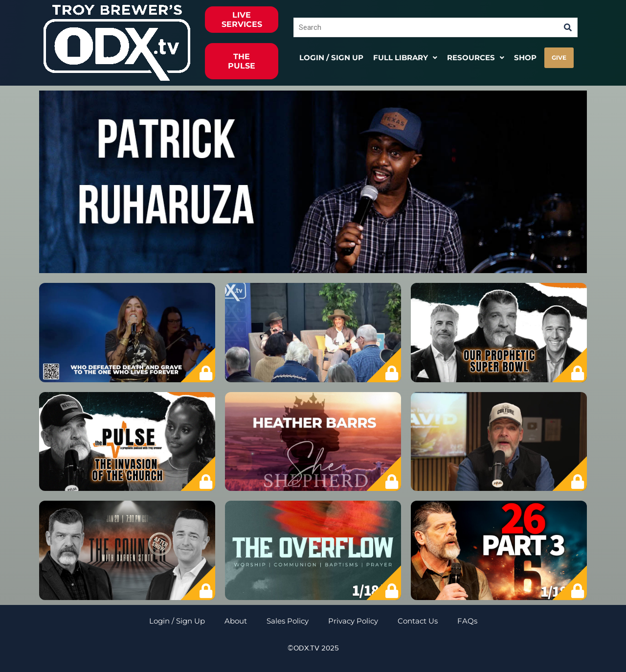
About (236, 621)
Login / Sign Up (331, 58)
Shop (525, 58)
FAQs (467, 621)
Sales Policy (288, 621)
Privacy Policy (353, 621)
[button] (405, 58)
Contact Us (418, 621)
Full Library (405, 58)
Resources (476, 58)
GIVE (559, 58)
